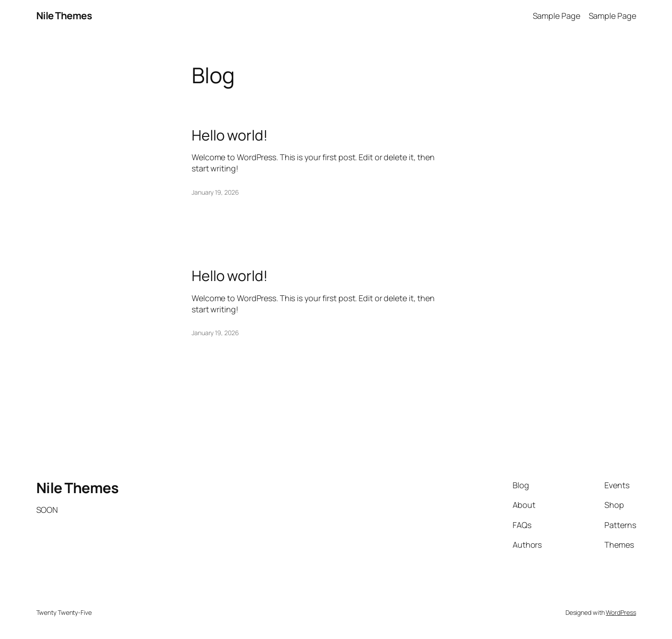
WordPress (621, 612)
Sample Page (556, 16)
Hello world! (230, 135)
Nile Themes (64, 16)
